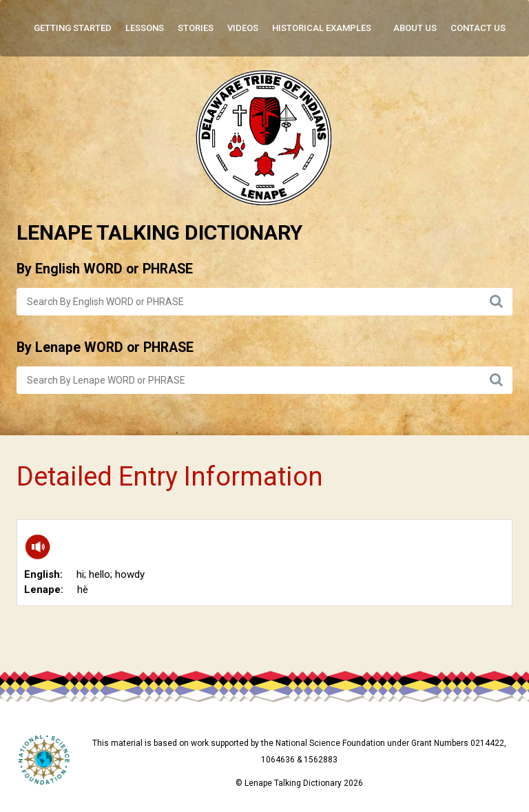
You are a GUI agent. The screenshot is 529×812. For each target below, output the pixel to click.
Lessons (145, 28)
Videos (243, 28)
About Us (415, 28)
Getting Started (73, 28)
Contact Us (478, 28)
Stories (196, 28)
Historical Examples (322, 28)
